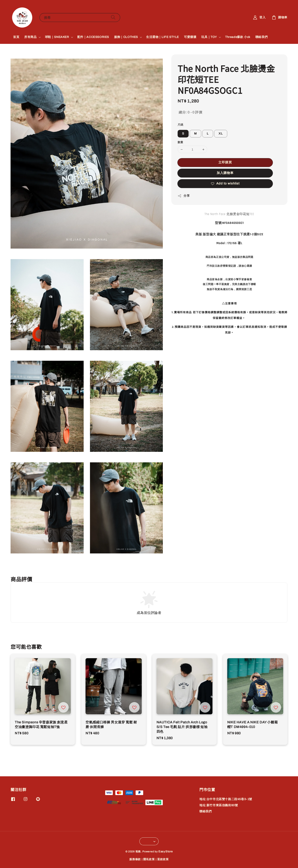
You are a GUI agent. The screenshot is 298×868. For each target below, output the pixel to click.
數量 (180, 142)
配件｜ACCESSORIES (93, 37)
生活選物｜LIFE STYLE (163, 37)
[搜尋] (113, 17)
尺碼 (180, 125)
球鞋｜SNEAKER (57, 37)
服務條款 (135, 859)
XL (221, 134)
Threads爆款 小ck (238, 37)
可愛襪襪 (190, 37)
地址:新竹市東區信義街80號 (219, 805)
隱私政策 (149, 859)
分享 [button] (184, 196)
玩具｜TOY (209, 37)
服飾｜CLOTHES (126, 37)
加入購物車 (225, 173)
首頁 (16, 37)
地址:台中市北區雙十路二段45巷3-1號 (226, 799)
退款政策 (163, 859)
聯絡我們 (261, 37)
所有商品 (30, 37)
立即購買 (225, 162)
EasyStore (165, 852)
